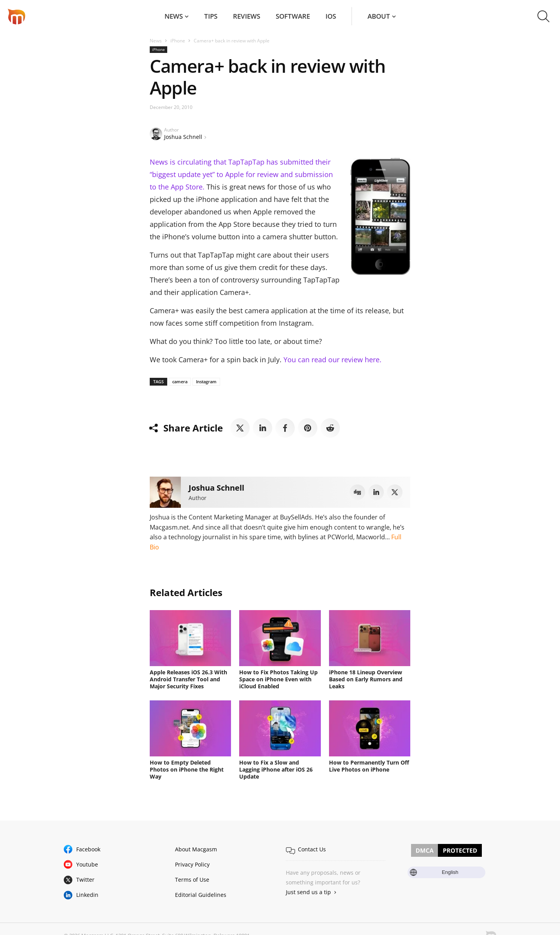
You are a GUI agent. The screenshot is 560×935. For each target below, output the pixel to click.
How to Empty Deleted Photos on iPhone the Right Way (187, 769)
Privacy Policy (192, 864)
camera (180, 382)
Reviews (247, 16)
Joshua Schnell (183, 137)
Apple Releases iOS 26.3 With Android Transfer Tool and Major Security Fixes (188, 679)
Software (293, 16)
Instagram (206, 382)
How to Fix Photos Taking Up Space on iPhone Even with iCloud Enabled (278, 679)
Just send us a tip (308, 892)
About (379, 16)
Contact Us (312, 849)
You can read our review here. (332, 360)
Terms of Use (192, 880)
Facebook (88, 849)
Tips (211, 16)
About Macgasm (196, 849)
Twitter (85, 880)
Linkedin (87, 895)
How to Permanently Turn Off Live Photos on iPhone (369, 766)
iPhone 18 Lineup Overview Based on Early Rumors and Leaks (366, 679)
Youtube (87, 864)
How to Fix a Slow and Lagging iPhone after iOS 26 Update (276, 769)
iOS (331, 16)
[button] (543, 16)
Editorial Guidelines (201, 895)
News (174, 16)
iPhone (178, 41)
